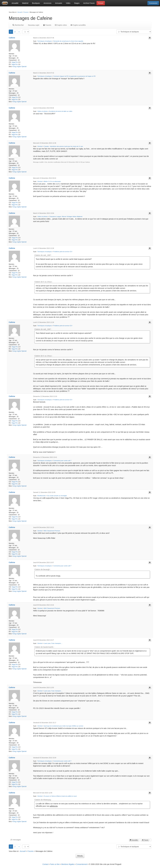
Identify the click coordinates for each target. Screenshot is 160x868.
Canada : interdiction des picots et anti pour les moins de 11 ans (63, 146)
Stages (77, 3)
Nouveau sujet (33, 25)
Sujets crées (61, 25)
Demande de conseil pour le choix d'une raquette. (68, 41)
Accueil (20, 12)
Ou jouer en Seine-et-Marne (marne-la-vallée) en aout (60, 796)
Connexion (153, 3)
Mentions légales (68, 864)
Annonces (47, 3)
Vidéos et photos (42, 111)
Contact (45, 864)
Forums (26, 12)
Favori (145, 840)
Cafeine (12, 38)
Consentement (82, 864)
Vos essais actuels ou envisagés (57, 496)
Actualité (15, 3)
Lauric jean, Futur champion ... (53, 643)
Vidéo (68, 3)
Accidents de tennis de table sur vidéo (61, 111)
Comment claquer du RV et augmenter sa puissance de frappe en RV (74, 76)
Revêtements (41, 496)
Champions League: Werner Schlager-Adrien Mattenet (66, 216)
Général (40, 146)
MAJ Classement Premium (52, 531)
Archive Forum (89, 3)
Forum (101, 3)
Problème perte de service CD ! (63, 252)
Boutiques (36, 3)
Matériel (25, 3)
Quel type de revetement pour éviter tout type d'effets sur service (64, 726)
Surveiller (134, 840)
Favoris (47, 25)
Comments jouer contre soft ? (62, 461)
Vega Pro (15, 62)
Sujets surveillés (78, 25)
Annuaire (59, 3)
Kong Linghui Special (19, 67)
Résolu (80, 856)
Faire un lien (55, 864)
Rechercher (18, 25)
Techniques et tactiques (45, 41)
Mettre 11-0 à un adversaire (52, 181)
